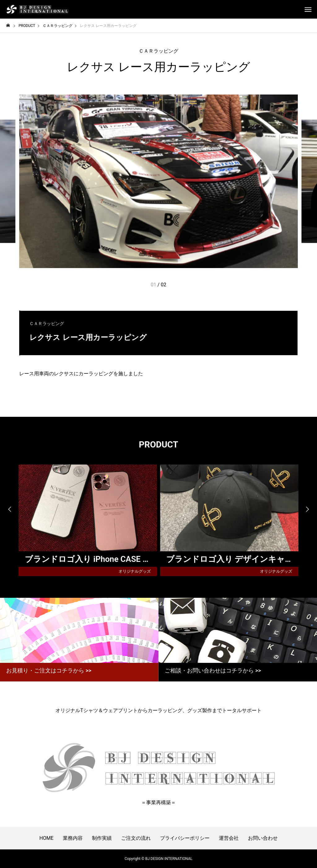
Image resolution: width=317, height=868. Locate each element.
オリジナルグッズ (135, 571)
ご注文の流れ (136, 838)
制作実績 (102, 838)
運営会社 (229, 838)
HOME (46, 838)
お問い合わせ (263, 838)
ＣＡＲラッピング (158, 51)
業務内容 (73, 838)
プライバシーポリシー (185, 838)
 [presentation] (308, 509)
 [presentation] (9, 509)
